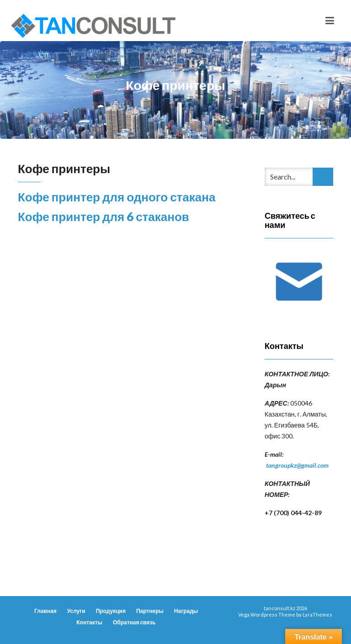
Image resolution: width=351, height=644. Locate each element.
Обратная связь (134, 622)
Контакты (89, 622)
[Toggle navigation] (330, 21)
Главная (45, 611)
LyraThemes (317, 615)
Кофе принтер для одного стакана (117, 197)
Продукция (111, 611)
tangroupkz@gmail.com (297, 465)
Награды (186, 611)
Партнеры (150, 611)
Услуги (76, 611)
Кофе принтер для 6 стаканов (104, 216)
